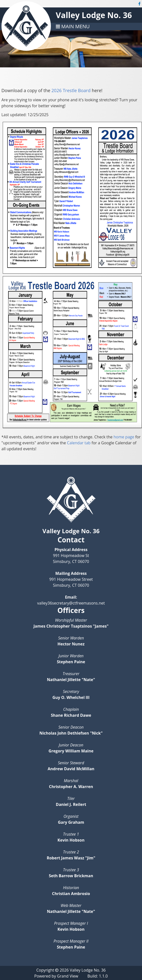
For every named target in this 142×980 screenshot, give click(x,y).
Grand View (68, 976)
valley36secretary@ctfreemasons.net (71, 603)
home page (124, 437)
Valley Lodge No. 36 (94, 15)
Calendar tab (79, 443)
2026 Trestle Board (71, 90)
